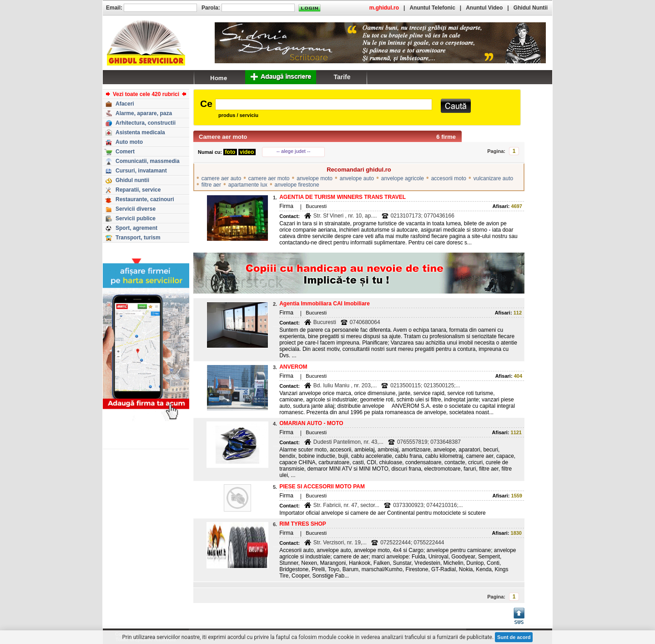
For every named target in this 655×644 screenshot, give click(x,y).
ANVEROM (293, 367)
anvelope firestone (297, 185)
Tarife (342, 77)
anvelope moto (315, 178)
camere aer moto (269, 178)
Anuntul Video (484, 8)
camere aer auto (221, 178)
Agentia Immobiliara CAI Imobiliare (325, 304)
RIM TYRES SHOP (303, 524)
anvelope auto (357, 178)
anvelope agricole (403, 178)
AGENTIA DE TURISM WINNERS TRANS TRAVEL (343, 197)
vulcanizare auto (493, 178)
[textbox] (324, 104)
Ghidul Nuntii (531, 8)
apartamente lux (248, 185)
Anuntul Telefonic (432, 8)
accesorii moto (449, 178)
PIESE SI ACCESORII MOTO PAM (322, 487)
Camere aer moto (223, 137)
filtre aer (211, 185)
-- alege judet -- (294, 151)
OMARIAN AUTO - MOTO (311, 423)
